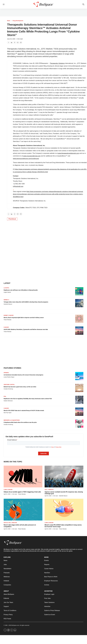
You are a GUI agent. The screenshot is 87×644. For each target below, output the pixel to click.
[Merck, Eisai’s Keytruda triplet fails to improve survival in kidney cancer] (79, 319)
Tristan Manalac (8, 320)
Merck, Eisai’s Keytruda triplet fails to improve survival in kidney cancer (24, 318)
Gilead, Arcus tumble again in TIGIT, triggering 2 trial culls (22, 492)
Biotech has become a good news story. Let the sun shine (20, 387)
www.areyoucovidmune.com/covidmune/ (26, 159)
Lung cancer (8, 490)
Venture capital (9, 385)
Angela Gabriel (7, 292)
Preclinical (12, 219)
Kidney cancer (9, 315)
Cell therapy (49, 490)
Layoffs (6, 288)
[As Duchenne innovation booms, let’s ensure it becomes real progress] (79, 376)
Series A (6, 300)
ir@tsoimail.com (18, 186)
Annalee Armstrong (8, 389)
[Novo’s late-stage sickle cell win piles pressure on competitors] (23, 510)
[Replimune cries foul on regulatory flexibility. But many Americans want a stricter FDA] (79, 400)
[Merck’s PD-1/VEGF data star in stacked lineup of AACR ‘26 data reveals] (79, 412)
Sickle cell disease (10, 523)
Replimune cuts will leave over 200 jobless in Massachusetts (21, 290)
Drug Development (18, 21)
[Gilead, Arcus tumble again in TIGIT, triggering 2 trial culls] (23, 477)
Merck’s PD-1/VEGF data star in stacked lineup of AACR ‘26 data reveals (24, 411)
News (9, 21)
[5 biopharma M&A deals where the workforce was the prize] (79, 424)
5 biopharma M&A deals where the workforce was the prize (20, 422)
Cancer (6, 327)
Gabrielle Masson (8, 304)
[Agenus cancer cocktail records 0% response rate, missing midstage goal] (64, 477)
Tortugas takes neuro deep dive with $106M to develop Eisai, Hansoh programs (26, 302)
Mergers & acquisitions (12, 420)
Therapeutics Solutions (57, 63)
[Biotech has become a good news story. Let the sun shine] (79, 388)
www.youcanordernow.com (32, 156)
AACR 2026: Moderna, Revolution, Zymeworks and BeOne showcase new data (26, 329)
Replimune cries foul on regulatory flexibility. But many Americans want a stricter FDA (28, 399)
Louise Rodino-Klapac (9, 377)
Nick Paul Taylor (8, 413)
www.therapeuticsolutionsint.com (69, 153)
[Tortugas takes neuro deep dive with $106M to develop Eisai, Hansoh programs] (79, 303)
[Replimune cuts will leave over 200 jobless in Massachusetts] (79, 291)
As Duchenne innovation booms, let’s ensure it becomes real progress (23, 375)
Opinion (6, 373)
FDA (5, 396)
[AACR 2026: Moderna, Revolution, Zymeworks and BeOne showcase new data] (79, 331)
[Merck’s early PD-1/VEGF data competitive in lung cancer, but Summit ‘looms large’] (64, 510)
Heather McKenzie (8, 401)
